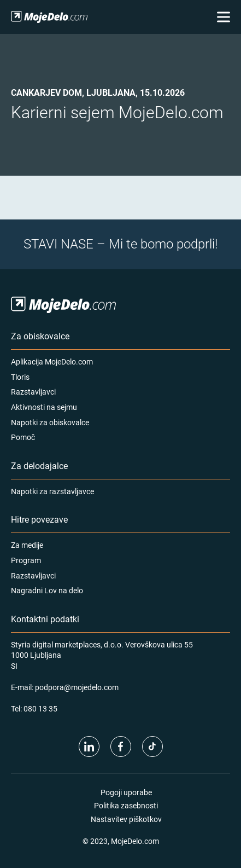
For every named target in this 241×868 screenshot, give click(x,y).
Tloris (20, 377)
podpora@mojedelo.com (77, 687)
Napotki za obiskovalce (50, 422)
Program (26, 560)
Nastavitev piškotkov (126, 819)
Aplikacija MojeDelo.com (52, 361)
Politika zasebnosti (126, 805)
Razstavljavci (33, 392)
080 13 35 (40, 708)
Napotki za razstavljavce (52, 491)
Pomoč (23, 437)
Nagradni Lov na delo (47, 590)
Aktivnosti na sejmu (44, 407)
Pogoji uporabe (126, 792)
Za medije (27, 545)
